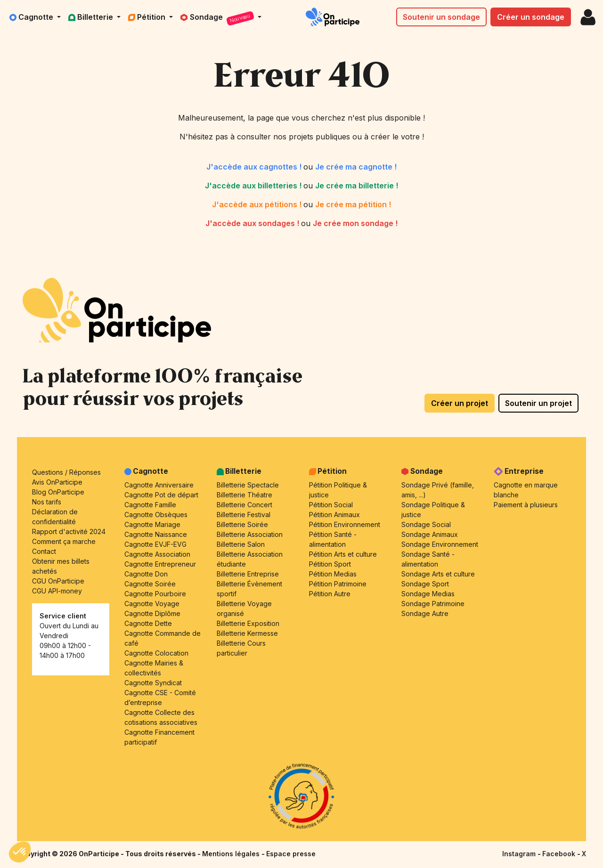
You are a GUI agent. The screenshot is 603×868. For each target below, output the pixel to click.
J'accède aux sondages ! (253, 223)
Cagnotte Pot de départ (161, 495)
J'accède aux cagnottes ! (255, 167)
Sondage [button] (218, 19)
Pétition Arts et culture (343, 554)
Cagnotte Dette (148, 623)
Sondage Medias (428, 594)
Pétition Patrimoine (338, 584)
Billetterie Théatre (244, 495)
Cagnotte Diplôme (152, 613)
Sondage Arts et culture (438, 574)
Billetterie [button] (92, 17)
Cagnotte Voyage (152, 604)
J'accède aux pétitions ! (258, 204)
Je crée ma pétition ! (353, 204)
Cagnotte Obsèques (156, 515)
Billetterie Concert (244, 505)
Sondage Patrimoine (433, 604)
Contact (44, 551)
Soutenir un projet (538, 403)
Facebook (560, 854)
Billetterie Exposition (248, 623)
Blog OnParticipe (58, 492)
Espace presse (291, 854)
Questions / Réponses (66, 472)
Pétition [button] (148, 17)
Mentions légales (232, 854)
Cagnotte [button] (32, 17)
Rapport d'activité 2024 (69, 531)
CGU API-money (57, 591)
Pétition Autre (330, 594)
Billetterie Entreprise (248, 574)
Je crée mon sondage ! (355, 223)
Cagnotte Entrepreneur (160, 564)
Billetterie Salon (241, 544)
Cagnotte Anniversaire (159, 485)
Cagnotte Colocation (156, 653)
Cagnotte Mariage (152, 524)
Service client (63, 616)
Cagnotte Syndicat (153, 683)
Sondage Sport (425, 584)
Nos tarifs (47, 502)
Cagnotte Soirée (150, 584)
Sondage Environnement (440, 544)
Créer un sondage (531, 17)
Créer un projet (460, 403)
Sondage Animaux (430, 534)
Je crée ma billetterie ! (357, 186)
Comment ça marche (64, 541)
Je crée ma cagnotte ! (356, 167)
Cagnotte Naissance (156, 534)
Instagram (520, 854)
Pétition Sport (330, 564)
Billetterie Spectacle (248, 485)
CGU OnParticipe (58, 581)
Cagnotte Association (157, 554)
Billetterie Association (250, 534)
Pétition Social (331, 505)
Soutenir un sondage (441, 17)
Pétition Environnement (345, 524)
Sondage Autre (425, 613)
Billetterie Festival (244, 515)
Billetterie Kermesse (247, 633)
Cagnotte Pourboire (155, 594)
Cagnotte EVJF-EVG (155, 544)
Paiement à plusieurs (526, 505)
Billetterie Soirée (242, 524)
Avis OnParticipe (57, 482)
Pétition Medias (333, 574)
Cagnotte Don (146, 574)
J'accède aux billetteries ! (254, 186)
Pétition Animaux (334, 515)
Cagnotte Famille (150, 505)
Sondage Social (426, 524)
